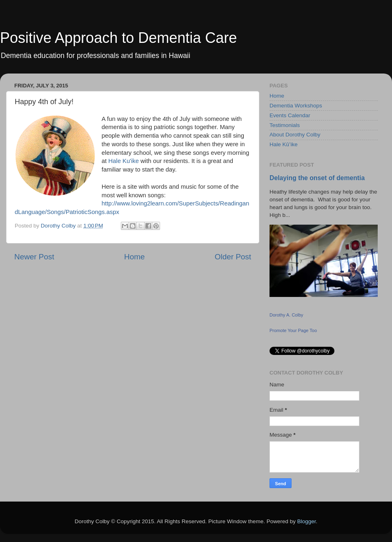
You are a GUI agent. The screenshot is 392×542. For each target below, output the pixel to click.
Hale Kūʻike (284, 144)
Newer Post (34, 257)
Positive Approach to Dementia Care (118, 38)
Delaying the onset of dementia (317, 178)
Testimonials (285, 125)
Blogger (307, 521)
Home (134, 257)
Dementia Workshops (296, 106)
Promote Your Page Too (293, 330)
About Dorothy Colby (295, 135)
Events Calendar (290, 115)
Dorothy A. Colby (286, 315)
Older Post (233, 257)
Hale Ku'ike (124, 161)
